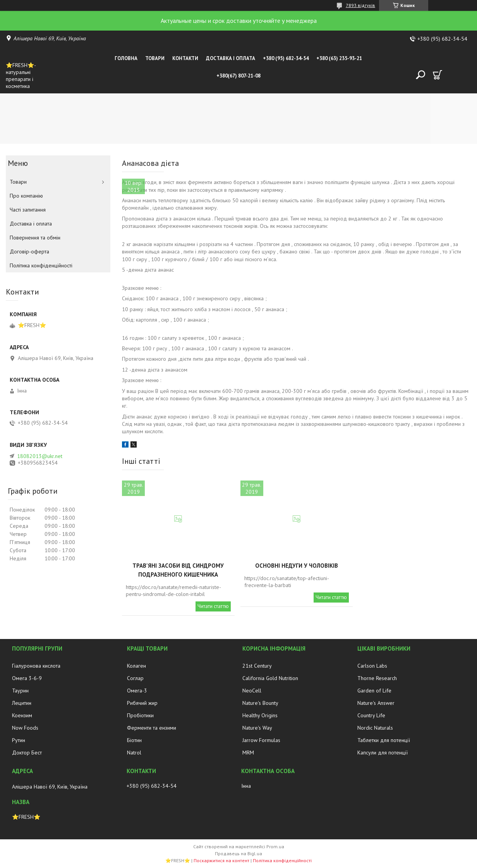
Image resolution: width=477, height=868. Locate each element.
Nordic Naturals (375, 728)
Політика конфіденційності (41, 265)
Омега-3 (137, 691)
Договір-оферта (29, 251)
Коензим (22, 715)
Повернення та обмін (35, 238)
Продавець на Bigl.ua (238, 853)
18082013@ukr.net (40, 456)
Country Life (371, 715)
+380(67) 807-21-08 (238, 76)
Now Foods (25, 728)
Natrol (134, 753)
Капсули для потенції (383, 753)
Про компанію (26, 196)
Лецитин (22, 703)
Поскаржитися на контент (221, 860)
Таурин (20, 691)
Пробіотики (140, 715)
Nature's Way (257, 728)
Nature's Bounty (260, 703)
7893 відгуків (360, 5)
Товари (155, 58)
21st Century (257, 666)
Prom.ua (275, 846)
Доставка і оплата (231, 58)
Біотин (134, 740)
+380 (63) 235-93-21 (339, 58)
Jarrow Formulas (261, 740)
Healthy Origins (260, 715)
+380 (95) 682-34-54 (286, 58)
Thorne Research (377, 678)
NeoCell (252, 691)
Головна (126, 58)
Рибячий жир (142, 703)
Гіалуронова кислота (36, 666)
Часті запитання (28, 210)
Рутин (19, 740)
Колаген (136, 666)
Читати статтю (213, 606)
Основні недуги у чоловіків (297, 566)
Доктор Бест (27, 753)
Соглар (135, 678)
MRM (248, 753)
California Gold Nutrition (270, 678)
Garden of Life (374, 691)
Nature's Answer (376, 703)
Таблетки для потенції (384, 740)
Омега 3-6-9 (27, 678)
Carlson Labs (372, 666)
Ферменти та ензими (152, 728)
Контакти (185, 58)
